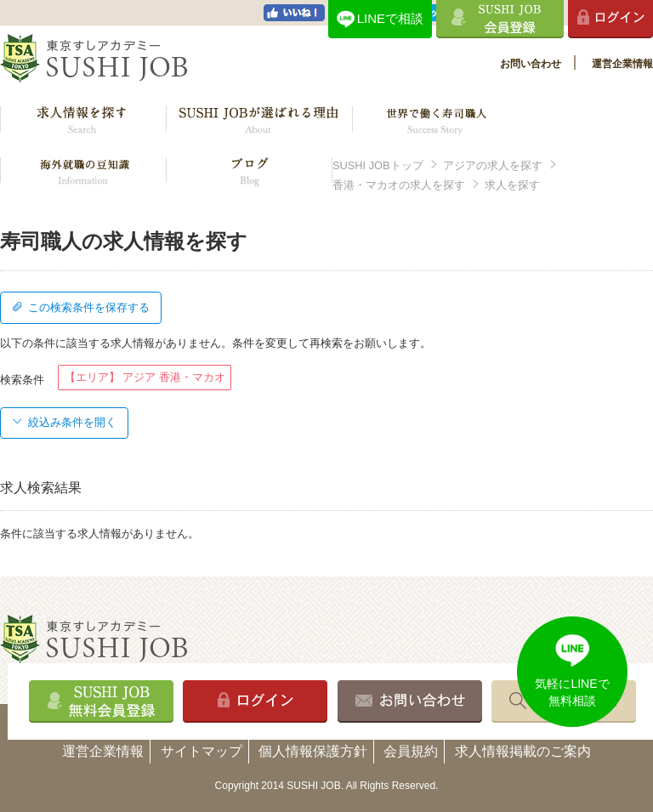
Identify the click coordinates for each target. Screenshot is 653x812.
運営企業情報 (622, 64)
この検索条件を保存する (81, 307)
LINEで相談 (390, 18)
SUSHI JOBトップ (378, 165)
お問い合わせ (531, 64)
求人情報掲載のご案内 (523, 751)
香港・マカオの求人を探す (399, 185)
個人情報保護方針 (313, 751)
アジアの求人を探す (493, 165)
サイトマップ (202, 751)
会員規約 (411, 751)
